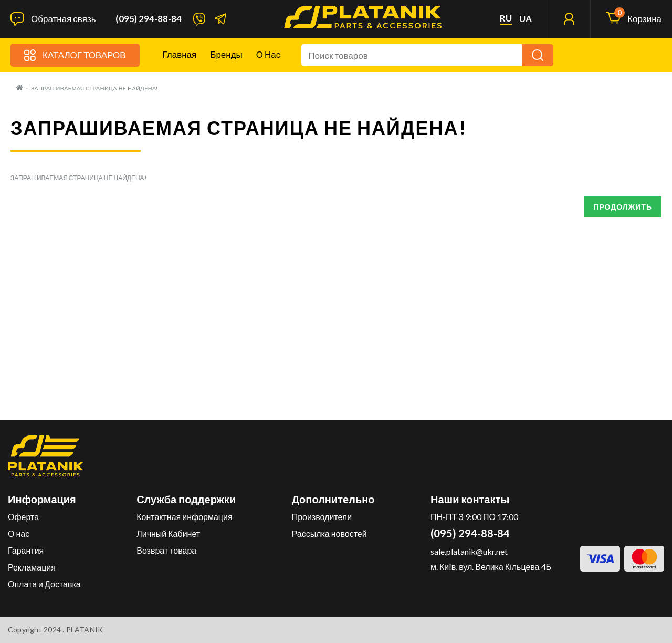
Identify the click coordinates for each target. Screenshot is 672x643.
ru (506, 18)
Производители (322, 517)
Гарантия (26, 550)
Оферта (23, 517)
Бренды (226, 54)
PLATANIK (85, 630)
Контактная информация (184, 517)
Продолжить (623, 207)
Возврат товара (166, 550)
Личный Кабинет (168, 533)
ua (526, 19)
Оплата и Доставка (44, 584)
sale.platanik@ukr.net (469, 551)
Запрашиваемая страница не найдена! (94, 89)
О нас (268, 54)
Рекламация (32, 567)
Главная (180, 54)
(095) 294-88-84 (149, 19)
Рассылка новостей (329, 533)
